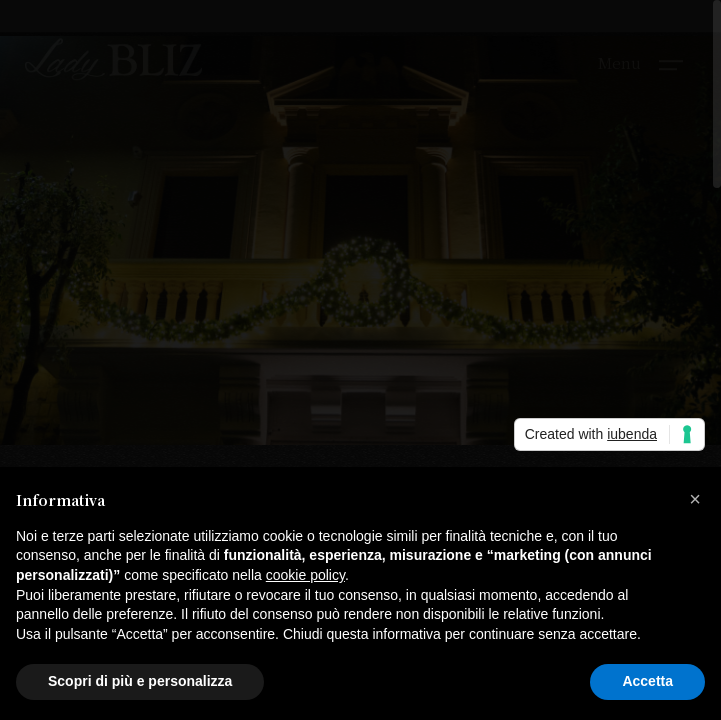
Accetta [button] (647, 681)
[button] (695, 499)
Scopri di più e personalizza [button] (140, 681)
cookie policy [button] (305, 575)
